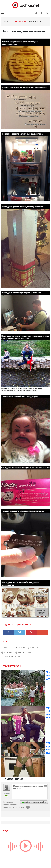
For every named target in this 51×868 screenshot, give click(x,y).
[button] (41, 13)
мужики (8, 652)
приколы (35, 648)
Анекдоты (35, 21)
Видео (8, 21)
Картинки (20, 21)
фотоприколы (25, 652)
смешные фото (12, 657)
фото (6, 648)
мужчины (20, 648)
